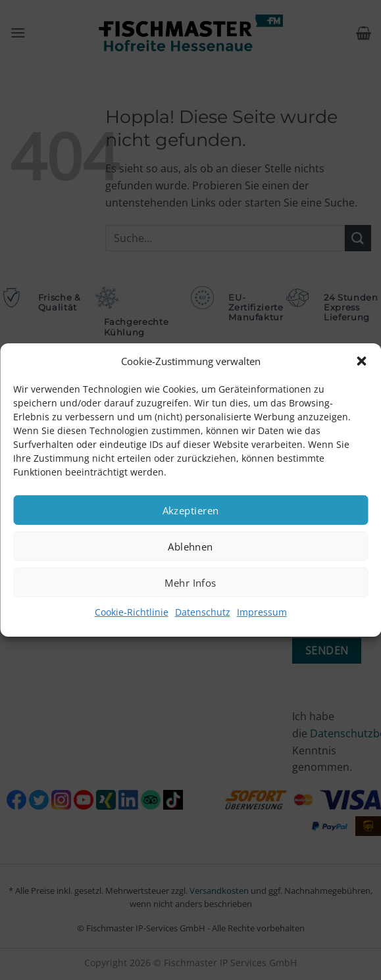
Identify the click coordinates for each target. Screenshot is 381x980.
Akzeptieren (191, 510)
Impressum (262, 612)
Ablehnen (190, 546)
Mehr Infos (190, 582)
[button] (361, 361)
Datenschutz (203, 612)
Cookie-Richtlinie (132, 612)
